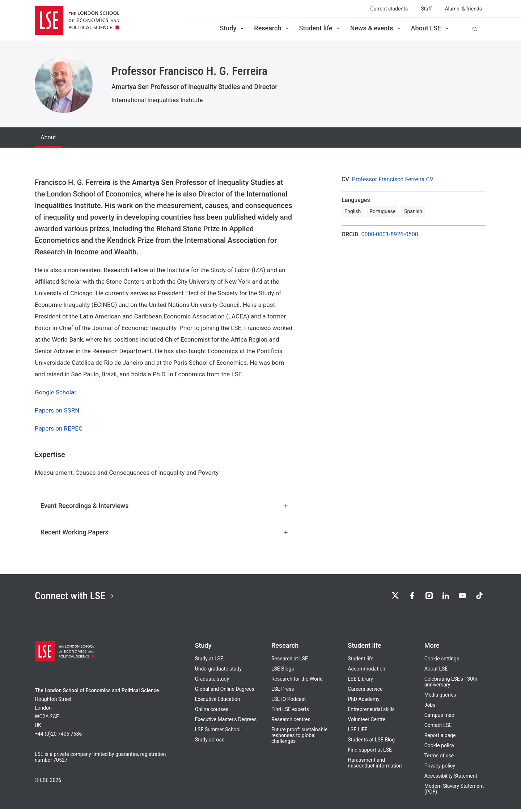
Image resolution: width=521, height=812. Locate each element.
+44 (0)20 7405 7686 (58, 737)
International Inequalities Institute (157, 100)
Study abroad (210, 743)
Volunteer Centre (367, 722)
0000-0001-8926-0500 (390, 234)
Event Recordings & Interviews (165, 506)
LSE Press (283, 692)
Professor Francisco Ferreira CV (393, 179)
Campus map (439, 718)
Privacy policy (440, 769)
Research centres (291, 722)
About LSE (430, 28)
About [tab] (48, 137)
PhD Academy (364, 702)
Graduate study (212, 682)
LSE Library (360, 682)
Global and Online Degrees (225, 692)
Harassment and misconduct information (375, 766)
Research (272, 28)
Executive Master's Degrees (226, 722)
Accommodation (367, 672)
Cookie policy (439, 748)
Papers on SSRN (57, 410)
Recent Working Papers (165, 532)
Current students (389, 9)
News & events (376, 28)
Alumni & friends (463, 9)
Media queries (440, 698)
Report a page (440, 738)
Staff (426, 9)
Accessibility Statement (451, 779)
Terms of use (439, 758)
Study (232, 28)
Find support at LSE (370, 753)
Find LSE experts (290, 712)
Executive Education (218, 702)
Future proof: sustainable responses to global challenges (299, 738)
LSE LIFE (357, 732)
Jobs (430, 708)
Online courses (212, 712)
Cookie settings (442, 661)
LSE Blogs (283, 672)
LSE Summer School (218, 732)
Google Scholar (56, 392)
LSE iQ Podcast (289, 702)
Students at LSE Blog (371, 743)
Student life (320, 28)
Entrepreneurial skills (371, 712)
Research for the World (297, 682)
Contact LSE (438, 728)
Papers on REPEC (59, 428)
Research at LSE (290, 661)
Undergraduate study (218, 672)
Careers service (365, 692)
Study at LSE (209, 661)
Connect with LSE (79, 597)
